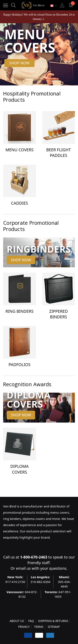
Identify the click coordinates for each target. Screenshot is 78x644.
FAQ (31, 621)
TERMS (39, 627)
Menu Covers (19, 150)
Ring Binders (19, 311)
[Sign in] (62, 5)
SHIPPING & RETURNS (53, 621)
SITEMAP (54, 627)
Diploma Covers (20, 469)
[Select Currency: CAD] (53, 6)
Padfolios (20, 365)
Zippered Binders (59, 314)
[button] (19, 63)
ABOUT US (17, 621)
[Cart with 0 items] (71, 5)
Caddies (19, 203)
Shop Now (21, 260)
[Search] (13, 5)
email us (23, 568)
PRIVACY (24, 627)
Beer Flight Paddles (58, 153)
